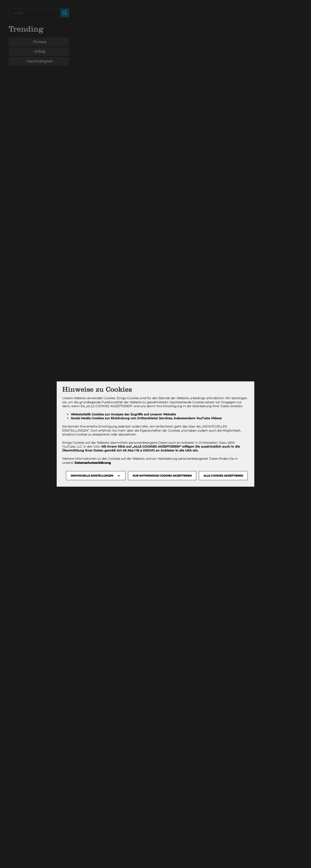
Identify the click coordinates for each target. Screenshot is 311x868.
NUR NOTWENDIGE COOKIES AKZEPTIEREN (162, 475)
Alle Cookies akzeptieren (223, 475)
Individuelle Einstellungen (92, 475)
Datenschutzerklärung (93, 463)
